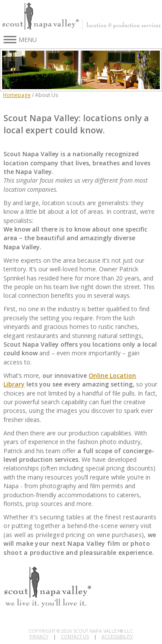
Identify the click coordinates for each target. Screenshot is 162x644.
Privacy (39, 636)
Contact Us (75, 636)
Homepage (17, 95)
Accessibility (117, 636)
